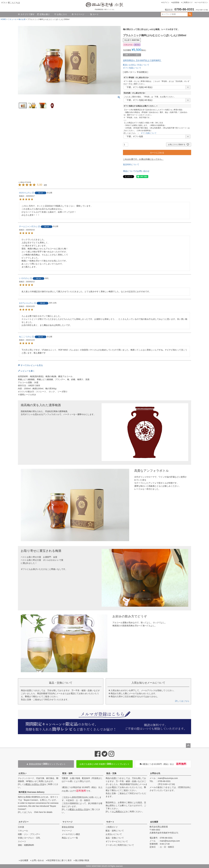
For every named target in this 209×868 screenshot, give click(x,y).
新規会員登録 (68, 827)
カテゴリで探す (26, 14)
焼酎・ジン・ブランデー (29, 834)
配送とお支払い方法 (35, 784)
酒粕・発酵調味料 (26, 845)
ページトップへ (188, 746)
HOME (3, 19)
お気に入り (61, 14)
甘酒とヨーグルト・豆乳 (29, 838)
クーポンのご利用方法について (120, 845)
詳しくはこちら (182, 701)
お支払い (23, 773)
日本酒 (21, 827)
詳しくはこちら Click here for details (35, 812)
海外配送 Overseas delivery (31, 792)
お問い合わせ (38, 860)
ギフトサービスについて (117, 841)
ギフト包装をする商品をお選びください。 (141, 106)
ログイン (166, 2)
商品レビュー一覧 (70, 838)
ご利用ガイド (187, 2)
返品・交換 (111, 773)
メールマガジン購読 (71, 834)
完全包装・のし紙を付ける (135, 93)
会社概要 (154, 822)
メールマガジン (202, 2)
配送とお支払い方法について (136, 65)
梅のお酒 (22, 19)
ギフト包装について (132, 68)
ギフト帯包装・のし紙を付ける (137, 78)
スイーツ (22, 841)
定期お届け (43, 14)
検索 (190, 14)
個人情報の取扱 (82, 860)
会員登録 (176, 2)
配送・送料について (115, 831)
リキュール (12, 19)
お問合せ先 (155, 773)
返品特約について (131, 164)
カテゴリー (24, 822)
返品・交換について (115, 838)
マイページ (78, 14)
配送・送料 (67, 773)
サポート (110, 822)
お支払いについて (114, 834)
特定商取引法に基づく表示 (59, 860)
